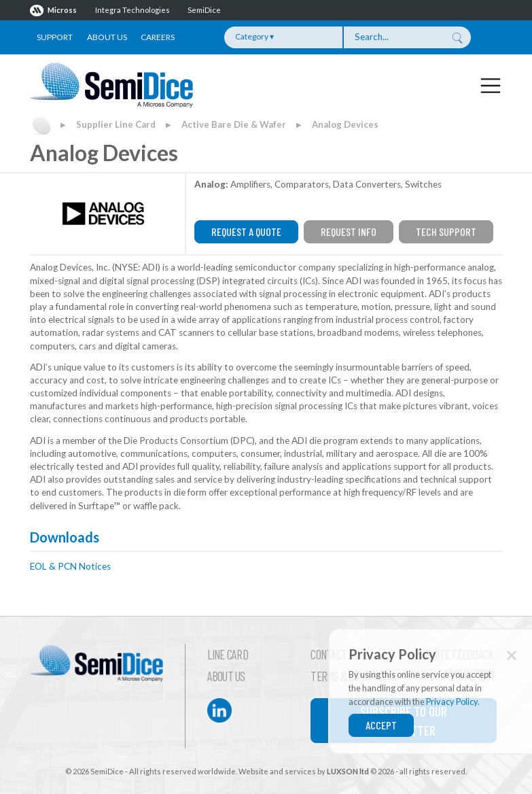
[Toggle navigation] (491, 85)
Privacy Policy (452, 702)
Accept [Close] (381, 725)
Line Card (228, 655)
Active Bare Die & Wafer (234, 124)
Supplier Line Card (116, 124)
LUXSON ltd (348, 771)
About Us (107, 37)
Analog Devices (345, 124)
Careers (158, 37)
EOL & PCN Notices (70, 566)
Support (55, 37)
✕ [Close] (512, 655)
